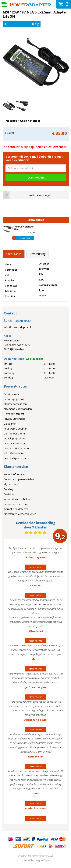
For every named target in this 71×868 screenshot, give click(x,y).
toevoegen (25, 238)
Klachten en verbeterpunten (20, 514)
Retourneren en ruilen (17, 504)
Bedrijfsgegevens (14, 399)
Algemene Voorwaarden (18, 409)
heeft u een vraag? (26, 195)
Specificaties (14, 254)
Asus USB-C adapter (15, 429)
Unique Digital (42, 860)
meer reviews (36, 567)
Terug (22, 24)
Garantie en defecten (16, 509)
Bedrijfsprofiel (12, 394)
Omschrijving (37, 254)
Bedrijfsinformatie (14, 474)
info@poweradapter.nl (17, 327)
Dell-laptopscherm (14, 434)
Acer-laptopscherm (15, 443)
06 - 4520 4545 (18, 321)
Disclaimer (10, 424)
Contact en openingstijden (19, 479)
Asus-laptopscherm (15, 438)
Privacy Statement (14, 419)
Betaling (8, 489)
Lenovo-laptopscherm (16, 458)
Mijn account (11, 484)
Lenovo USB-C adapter (17, 448)
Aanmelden (36, 177)
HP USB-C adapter (14, 453)
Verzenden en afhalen (17, 499)
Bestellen (9, 494)
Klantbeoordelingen (15, 404)
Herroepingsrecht (14, 414)
